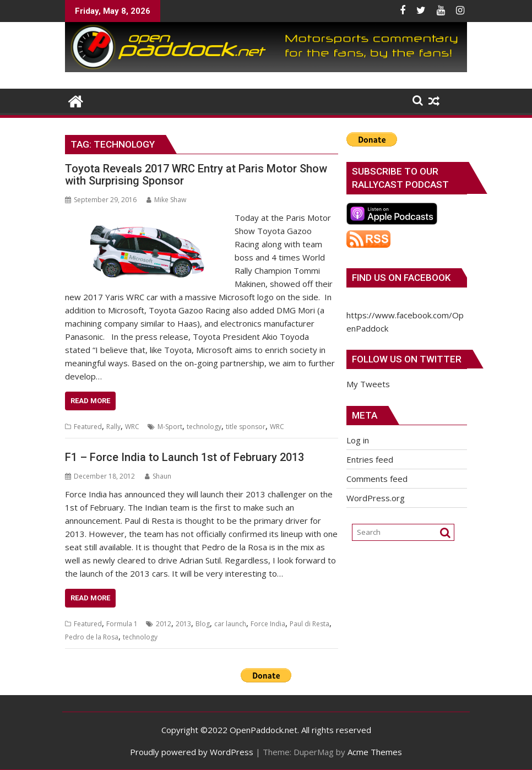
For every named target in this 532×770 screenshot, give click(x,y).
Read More (90, 401)
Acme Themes (375, 752)
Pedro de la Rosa (92, 637)
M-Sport (170, 427)
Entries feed (370, 459)
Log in (358, 440)
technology (204, 427)
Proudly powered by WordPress (192, 752)
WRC (132, 427)
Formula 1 (122, 624)
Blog (203, 624)
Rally (113, 427)
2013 (183, 624)
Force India (268, 624)
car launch (230, 624)
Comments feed (377, 479)
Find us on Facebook (401, 278)
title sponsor (246, 427)
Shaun (158, 476)
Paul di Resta (310, 624)
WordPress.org (376, 498)
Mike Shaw (166, 200)
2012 (164, 624)
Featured (88, 427)
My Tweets (368, 384)
